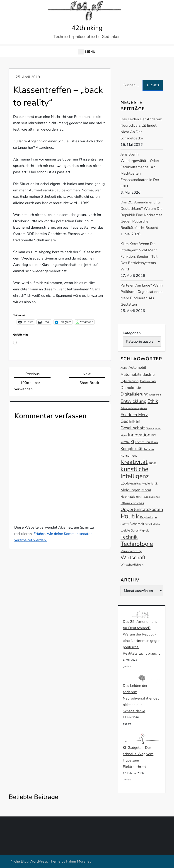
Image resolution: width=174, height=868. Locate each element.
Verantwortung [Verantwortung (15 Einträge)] (131, 551)
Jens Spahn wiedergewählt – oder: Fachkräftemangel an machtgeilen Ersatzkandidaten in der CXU (140, 170)
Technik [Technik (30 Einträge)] (129, 537)
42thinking (87, 28)
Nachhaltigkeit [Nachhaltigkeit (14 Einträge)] (130, 497)
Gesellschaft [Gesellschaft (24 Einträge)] (133, 428)
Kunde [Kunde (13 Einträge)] (152, 463)
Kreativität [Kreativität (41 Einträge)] (134, 462)
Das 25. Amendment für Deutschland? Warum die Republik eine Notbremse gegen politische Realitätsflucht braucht (141, 215)
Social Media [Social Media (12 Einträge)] (152, 524)
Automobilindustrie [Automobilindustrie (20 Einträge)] (138, 374)
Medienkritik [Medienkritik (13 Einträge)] (150, 483)
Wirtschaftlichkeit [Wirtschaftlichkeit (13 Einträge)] (132, 565)
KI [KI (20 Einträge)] (132, 442)
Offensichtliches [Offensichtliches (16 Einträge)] (132, 503)
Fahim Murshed (79, 861)
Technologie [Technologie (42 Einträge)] (137, 544)
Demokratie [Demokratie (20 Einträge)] (131, 388)
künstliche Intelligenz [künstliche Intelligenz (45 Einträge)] (135, 473)
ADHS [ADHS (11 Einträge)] (124, 368)
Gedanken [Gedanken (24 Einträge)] (130, 421)
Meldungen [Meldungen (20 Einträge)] (130, 490)
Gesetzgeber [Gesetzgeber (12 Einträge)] (153, 428)
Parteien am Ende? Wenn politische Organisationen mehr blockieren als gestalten (142, 295)
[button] (87, 52)
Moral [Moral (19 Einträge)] (146, 490)
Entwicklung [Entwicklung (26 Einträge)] (134, 401)
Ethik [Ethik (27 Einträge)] (153, 401)
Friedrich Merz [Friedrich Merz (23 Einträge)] (134, 415)
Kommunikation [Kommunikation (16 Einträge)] (146, 442)
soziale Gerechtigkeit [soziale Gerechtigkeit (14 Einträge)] (135, 530)
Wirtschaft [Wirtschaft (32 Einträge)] (133, 558)
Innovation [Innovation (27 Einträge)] (139, 435)
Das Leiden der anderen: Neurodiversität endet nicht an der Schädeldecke (141, 129)
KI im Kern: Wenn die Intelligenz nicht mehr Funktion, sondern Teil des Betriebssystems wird (139, 257)
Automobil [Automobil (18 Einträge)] (137, 368)
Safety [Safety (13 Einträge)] (125, 524)
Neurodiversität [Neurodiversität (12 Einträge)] (150, 497)
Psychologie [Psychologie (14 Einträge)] (148, 517)
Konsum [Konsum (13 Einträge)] (149, 449)
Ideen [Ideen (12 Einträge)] (124, 435)
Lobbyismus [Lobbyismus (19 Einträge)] (131, 483)
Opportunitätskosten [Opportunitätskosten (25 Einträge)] (142, 509)
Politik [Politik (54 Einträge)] (130, 516)
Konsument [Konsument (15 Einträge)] (129, 456)
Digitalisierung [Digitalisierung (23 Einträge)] (134, 394)
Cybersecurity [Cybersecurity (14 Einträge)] (130, 381)
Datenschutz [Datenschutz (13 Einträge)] (148, 381)
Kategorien (132, 333)
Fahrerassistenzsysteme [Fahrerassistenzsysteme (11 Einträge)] (134, 408)
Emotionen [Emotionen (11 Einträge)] (155, 395)
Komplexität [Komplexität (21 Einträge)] (132, 449)
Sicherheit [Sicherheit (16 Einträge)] (137, 524)
